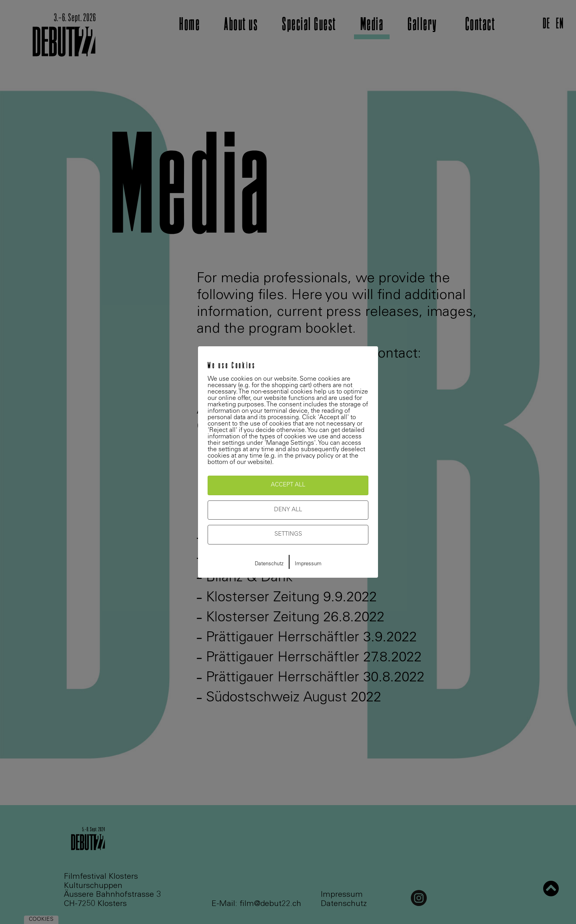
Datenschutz (269, 564)
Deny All (288, 510)
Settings (288, 534)
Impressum (308, 564)
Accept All (288, 485)
